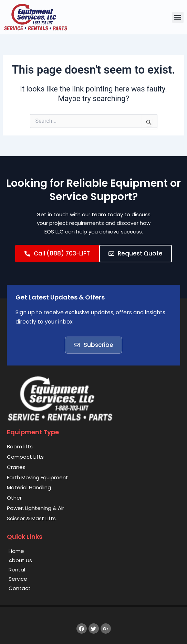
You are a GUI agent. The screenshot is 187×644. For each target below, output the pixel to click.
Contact (20, 588)
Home (16, 551)
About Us (20, 560)
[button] (178, 17)
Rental (17, 570)
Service (18, 579)
